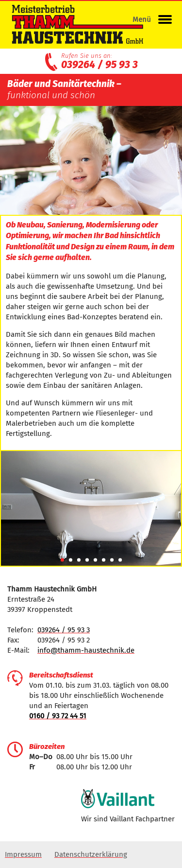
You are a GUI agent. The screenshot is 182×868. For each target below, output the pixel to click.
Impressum (23, 854)
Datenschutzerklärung (91, 854)
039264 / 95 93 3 (99, 65)
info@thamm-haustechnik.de (86, 650)
